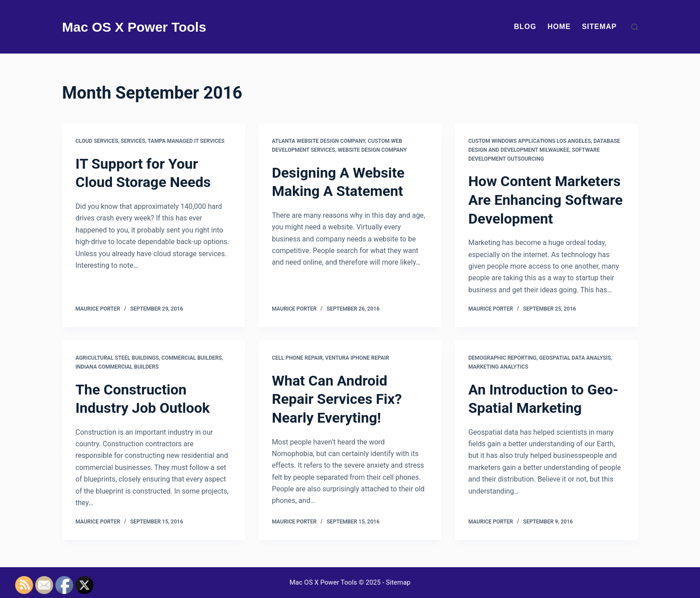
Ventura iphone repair (357, 358)
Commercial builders (192, 358)
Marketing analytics (498, 367)
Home (559, 27)
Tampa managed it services (186, 141)
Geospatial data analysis (575, 358)
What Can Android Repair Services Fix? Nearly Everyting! (337, 399)
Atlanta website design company (319, 141)
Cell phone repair (297, 358)
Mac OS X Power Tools (134, 27)
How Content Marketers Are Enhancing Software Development (546, 200)
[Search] (635, 27)
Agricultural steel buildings (117, 358)
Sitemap (599, 27)
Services (133, 141)
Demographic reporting (502, 358)
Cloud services (97, 141)
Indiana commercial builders (117, 367)
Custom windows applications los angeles (530, 141)
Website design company (372, 150)
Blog (525, 27)
